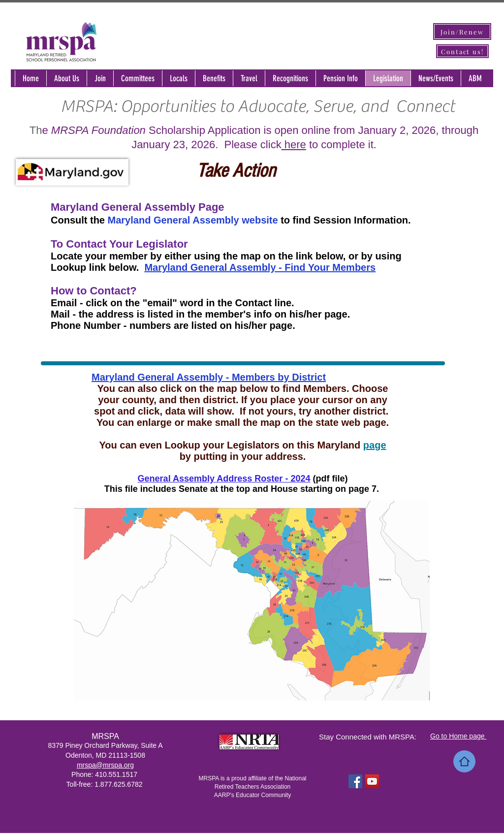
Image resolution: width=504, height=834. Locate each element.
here (294, 144)
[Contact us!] (462, 51)
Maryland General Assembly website (193, 220)
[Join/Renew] (462, 32)
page (375, 445)
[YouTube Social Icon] (372, 781)
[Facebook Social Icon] (355, 781)
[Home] (464, 761)
